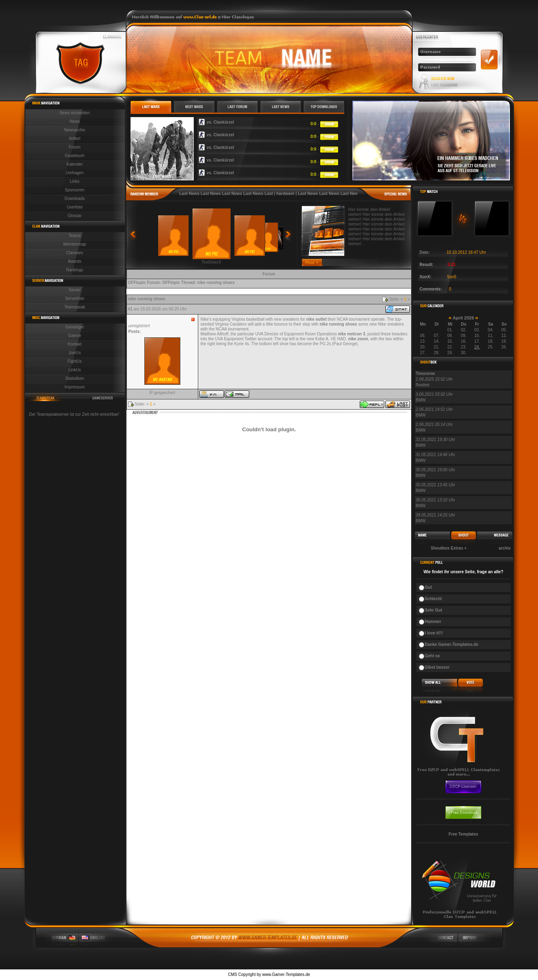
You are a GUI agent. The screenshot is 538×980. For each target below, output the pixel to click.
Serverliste (74, 298)
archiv (505, 548)
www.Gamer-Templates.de (286, 974)
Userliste (75, 207)
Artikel (75, 139)
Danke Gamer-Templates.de (452, 644)
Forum (75, 147)
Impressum (74, 387)
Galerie (75, 336)
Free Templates (464, 834)
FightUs (75, 361)
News (74, 121)
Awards (74, 261)
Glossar (75, 216)
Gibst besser (437, 667)
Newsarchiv (75, 130)
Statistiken (75, 378)
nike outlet (317, 319)
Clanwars (75, 253)
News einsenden (75, 113)
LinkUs (75, 370)
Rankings (75, 270)
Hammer (433, 622)
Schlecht (434, 599)
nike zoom (358, 339)
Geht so (433, 656)
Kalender (75, 164)
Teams (74, 236)
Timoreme (425, 374)
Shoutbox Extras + (449, 548)
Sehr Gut (434, 610)
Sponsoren (75, 190)
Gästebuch (75, 156)
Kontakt (75, 344)
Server (74, 290)
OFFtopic (137, 283)
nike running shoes (216, 283)
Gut (428, 587)
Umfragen (75, 173)
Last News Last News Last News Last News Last (226, 194)
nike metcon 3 (352, 334)
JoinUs (75, 353)
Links (74, 181)
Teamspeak (74, 307)
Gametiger (75, 327)
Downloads (74, 198)
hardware (285, 194)
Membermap (75, 244)
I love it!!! (434, 633)
